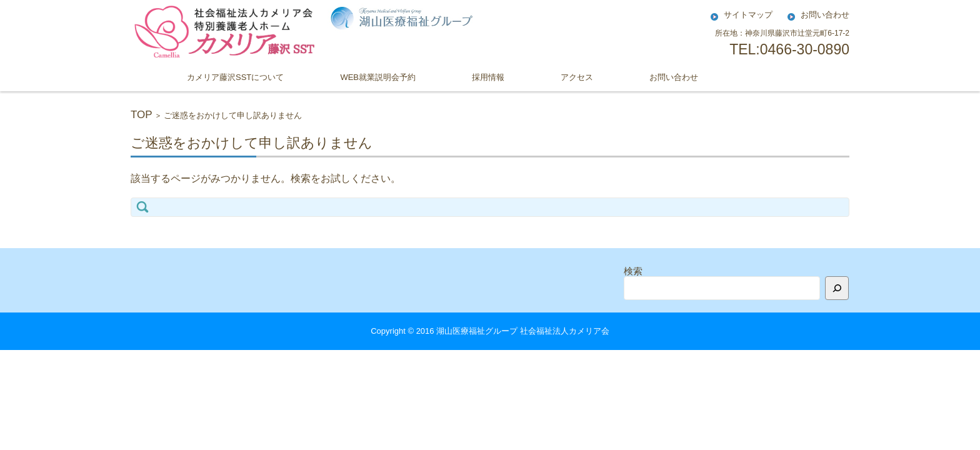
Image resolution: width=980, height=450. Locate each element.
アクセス (577, 77)
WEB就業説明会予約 (378, 77)
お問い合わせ (674, 77)
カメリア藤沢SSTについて (235, 77)
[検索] (837, 288)
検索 (633, 271)
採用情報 (488, 77)
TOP (142, 115)
